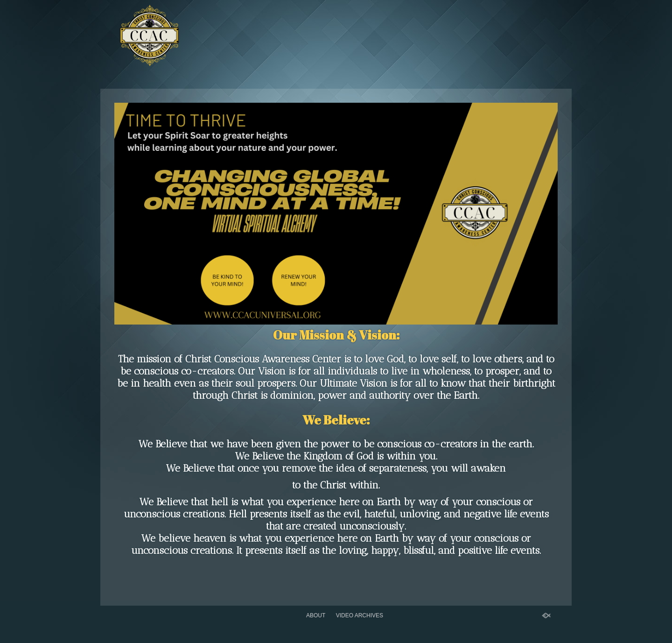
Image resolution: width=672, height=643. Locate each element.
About (316, 615)
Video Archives (360, 615)
